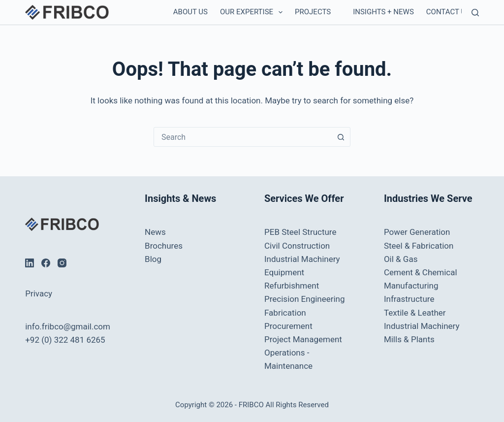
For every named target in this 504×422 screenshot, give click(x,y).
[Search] (475, 13)
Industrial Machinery (302, 259)
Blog (153, 259)
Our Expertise (253, 12)
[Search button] (341, 137)
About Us (190, 12)
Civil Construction (297, 246)
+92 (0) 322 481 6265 (65, 340)
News (155, 232)
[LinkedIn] (30, 263)
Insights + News (383, 12)
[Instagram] (62, 263)
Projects (313, 12)
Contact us (448, 12)
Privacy (39, 293)
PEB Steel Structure (300, 232)
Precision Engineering (305, 299)
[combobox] (243, 137)
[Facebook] (46, 263)
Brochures (164, 246)
